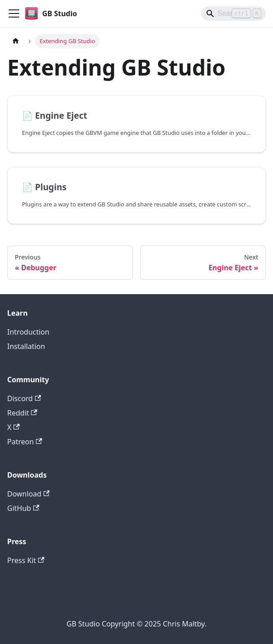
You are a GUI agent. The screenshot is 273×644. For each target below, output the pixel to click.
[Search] (233, 13)
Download (28, 494)
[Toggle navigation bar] (14, 13)
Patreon (25, 442)
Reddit (22, 413)
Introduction (28, 332)
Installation (26, 346)
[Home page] (16, 41)
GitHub (23, 508)
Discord (24, 398)
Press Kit (26, 560)
